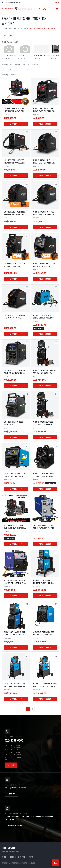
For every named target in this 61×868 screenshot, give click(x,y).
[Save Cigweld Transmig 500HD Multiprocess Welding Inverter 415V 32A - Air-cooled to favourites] (27, 656)
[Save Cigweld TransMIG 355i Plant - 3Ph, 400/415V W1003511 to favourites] (56, 604)
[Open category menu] (57, 9)
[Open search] (39, 9)
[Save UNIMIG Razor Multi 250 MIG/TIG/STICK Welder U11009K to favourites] (56, 132)
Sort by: (5, 70)
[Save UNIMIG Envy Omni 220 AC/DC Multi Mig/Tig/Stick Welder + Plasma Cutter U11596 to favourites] (27, 394)
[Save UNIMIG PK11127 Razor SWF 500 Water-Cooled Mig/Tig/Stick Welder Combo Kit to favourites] (56, 342)
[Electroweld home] (23, 9)
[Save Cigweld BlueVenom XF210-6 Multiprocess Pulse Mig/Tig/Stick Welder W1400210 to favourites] (56, 287)
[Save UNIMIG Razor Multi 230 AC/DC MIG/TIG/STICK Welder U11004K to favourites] (27, 342)
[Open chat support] (56, 863)
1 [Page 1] (28, 709)
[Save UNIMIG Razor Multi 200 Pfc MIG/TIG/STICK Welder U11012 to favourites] (27, 287)
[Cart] (51, 9)
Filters (8, 36)
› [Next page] (37, 709)
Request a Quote (15, 825)
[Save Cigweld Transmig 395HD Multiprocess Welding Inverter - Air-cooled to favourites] (56, 656)
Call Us (11, 765)
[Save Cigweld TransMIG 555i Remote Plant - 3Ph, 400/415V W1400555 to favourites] (56, 553)
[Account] (45, 9)
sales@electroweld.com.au (11, 2)
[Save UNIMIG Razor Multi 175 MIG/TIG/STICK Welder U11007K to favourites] (56, 184)
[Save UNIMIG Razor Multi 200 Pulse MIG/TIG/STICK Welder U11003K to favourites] (56, 236)
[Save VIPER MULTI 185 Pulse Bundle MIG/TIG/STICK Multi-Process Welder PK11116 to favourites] (27, 498)
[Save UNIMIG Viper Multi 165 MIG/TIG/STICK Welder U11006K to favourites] (56, 81)
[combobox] (20, 70)
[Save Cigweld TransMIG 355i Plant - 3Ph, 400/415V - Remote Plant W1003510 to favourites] (27, 604)
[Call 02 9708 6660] (7, 9)
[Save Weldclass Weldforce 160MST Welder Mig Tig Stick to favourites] (56, 498)
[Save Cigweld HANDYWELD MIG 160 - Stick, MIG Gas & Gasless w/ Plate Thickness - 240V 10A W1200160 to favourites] (27, 446)
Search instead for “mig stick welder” (43, 28)
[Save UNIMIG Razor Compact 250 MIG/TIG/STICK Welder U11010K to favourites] (27, 236)
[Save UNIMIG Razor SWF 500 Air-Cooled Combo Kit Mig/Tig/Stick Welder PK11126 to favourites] (56, 394)
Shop (4, 857)
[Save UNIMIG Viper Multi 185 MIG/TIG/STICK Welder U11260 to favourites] (27, 81)
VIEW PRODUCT (16, 124)
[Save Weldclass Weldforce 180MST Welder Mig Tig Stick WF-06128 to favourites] (27, 553)
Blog (31, 857)
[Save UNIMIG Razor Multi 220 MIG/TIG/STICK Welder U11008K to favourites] (27, 184)
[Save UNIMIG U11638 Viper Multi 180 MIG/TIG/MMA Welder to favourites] (56, 446)
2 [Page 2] (33, 709)
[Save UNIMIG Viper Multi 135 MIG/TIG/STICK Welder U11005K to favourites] (27, 132)
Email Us (11, 794)
